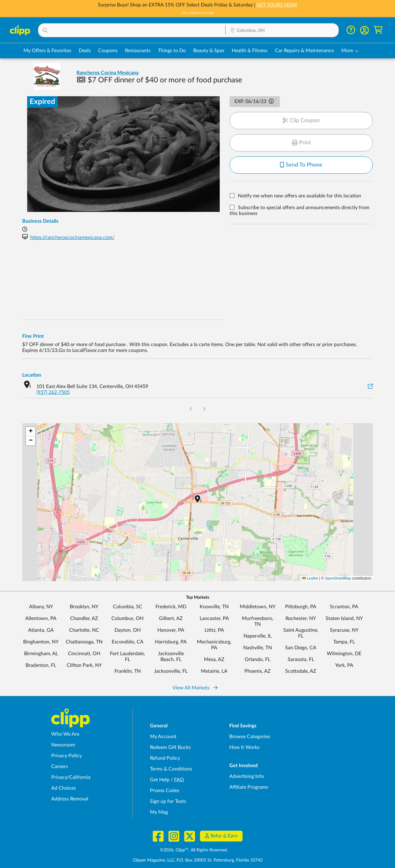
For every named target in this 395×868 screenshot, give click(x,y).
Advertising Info (247, 776)
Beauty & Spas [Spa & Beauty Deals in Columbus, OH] (209, 51)
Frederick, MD (171, 607)
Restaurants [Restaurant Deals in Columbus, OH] (138, 51)
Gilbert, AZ (171, 618)
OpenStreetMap (338, 578)
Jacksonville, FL (171, 671)
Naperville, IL (258, 636)
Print (301, 143)
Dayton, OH (128, 630)
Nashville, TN (258, 648)
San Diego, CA (301, 648)
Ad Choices (64, 788)
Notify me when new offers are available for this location (299, 196)
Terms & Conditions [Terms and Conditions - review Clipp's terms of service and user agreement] (171, 769)
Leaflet (310, 578)
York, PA (344, 665)
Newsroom (63, 745)
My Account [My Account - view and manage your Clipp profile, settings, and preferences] (163, 737)
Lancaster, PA (214, 618)
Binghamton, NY (41, 642)
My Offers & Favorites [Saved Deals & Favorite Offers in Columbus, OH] (47, 51)
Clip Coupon (301, 121)
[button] (132, 30)
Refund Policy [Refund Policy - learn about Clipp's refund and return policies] (165, 758)
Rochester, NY (301, 618)
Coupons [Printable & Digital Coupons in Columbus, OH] (108, 51)
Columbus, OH (127, 618)
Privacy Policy (67, 756)
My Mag (159, 812)
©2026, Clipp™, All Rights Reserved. (194, 850)
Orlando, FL (258, 659)
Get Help (160, 780)
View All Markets (195, 688)
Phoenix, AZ (258, 671)
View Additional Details (197, 13)
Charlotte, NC (84, 630)
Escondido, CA (128, 642)
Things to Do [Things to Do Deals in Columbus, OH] (172, 51)
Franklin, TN (128, 671)
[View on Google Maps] (370, 387)
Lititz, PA (214, 630)
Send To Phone (301, 165)
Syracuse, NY (344, 630)
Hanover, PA (171, 630)
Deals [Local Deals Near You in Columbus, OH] (85, 51)
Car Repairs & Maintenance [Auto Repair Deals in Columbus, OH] (304, 51)
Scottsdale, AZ (301, 671)
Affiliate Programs (249, 787)
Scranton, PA (344, 607)
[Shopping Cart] (378, 30)
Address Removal (70, 799)
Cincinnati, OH (84, 654)
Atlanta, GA (41, 630)
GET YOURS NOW (277, 5)
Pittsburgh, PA (301, 607)
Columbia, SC (128, 607)
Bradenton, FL (41, 665)
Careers (60, 767)
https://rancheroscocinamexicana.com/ (72, 238)
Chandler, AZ (84, 618)
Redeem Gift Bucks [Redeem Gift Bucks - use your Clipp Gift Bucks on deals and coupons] (170, 747)
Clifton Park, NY (84, 665)
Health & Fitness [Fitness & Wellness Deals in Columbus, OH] (250, 51)
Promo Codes (165, 791)
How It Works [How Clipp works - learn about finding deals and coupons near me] (244, 747)
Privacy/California (71, 777)
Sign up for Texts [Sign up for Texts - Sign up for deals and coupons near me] (168, 801)
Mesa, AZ (214, 659)
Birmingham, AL (41, 654)
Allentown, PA (41, 618)
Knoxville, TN (214, 607)
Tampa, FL (344, 642)
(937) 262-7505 (53, 392)
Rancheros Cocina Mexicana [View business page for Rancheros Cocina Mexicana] (108, 73)
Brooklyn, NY (84, 607)
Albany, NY (41, 607)
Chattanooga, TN (84, 642)
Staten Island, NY (344, 618)
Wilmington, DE (344, 654)
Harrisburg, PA (171, 642)
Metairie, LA (214, 671)
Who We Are (65, 734)
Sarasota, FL (301, 659)
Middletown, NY (258, 607)
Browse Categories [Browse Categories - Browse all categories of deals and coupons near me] (250, 737)
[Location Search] (282, 31)
